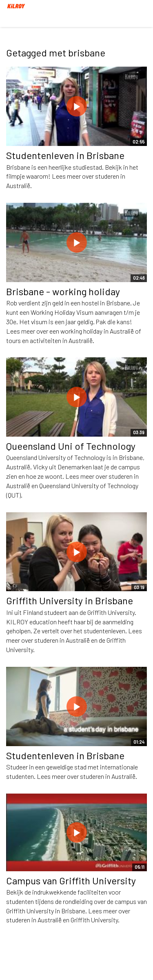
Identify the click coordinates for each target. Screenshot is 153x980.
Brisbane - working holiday (63, 291)
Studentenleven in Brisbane (65, 155)
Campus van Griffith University (71, 880)
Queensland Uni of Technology (71, 446)
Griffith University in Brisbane (70, 600)
